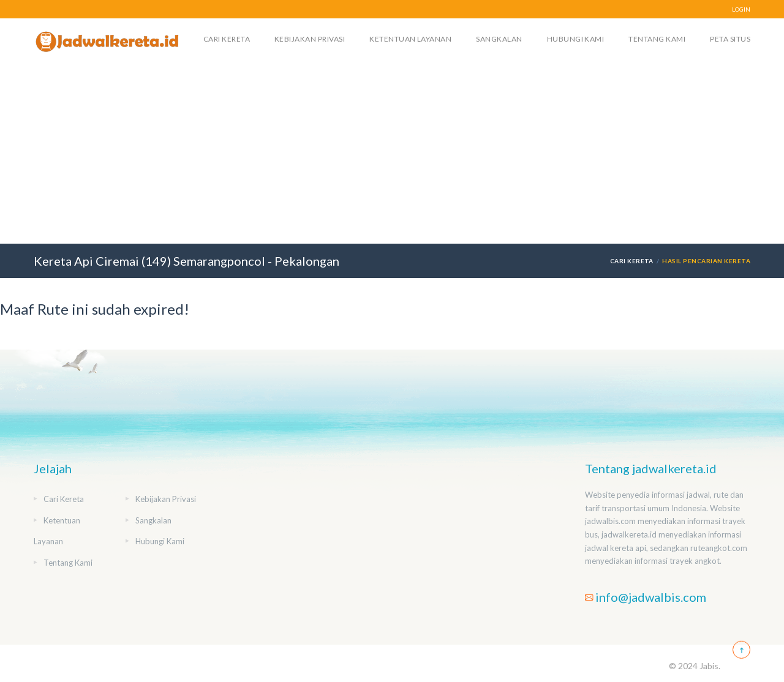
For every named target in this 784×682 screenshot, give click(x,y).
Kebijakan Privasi (310, 39)
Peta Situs (730, 39)
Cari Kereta (227, 39)
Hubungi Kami (576, 39)
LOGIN (741, 9)
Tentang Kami (657, 39)
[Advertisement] (392, 152)
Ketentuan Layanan (410, 39)
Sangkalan (499, 39)
